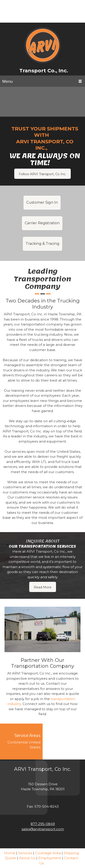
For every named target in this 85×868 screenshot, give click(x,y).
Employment (50, 858)
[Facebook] (46, 16)
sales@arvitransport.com (43, 829)
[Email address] (43, 7)
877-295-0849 (43, 824)
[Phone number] (39, 16)
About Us (27, 858)
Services (25, 853)
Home (10, 853)
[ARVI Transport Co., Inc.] (43, 45)
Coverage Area (48, 853)
